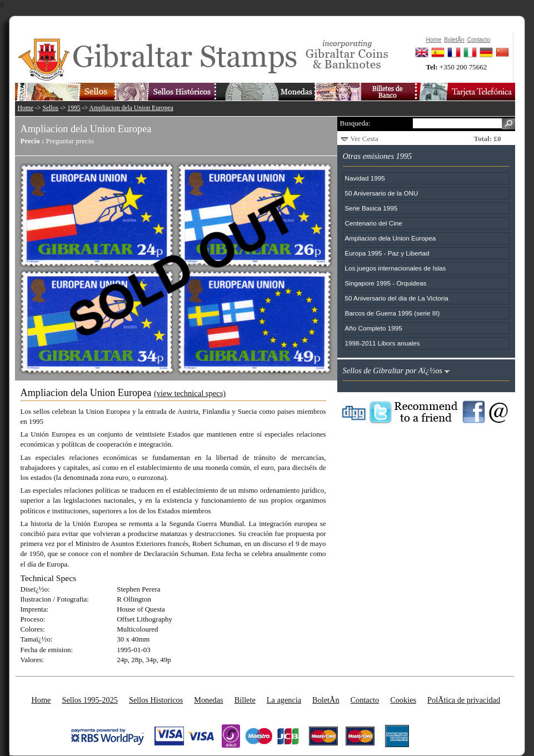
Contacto (365, 700)
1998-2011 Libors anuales (383, 343)
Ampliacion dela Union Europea (131, 108)
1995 (74, 108)
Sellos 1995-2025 (89, 700)
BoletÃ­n (326, 700)
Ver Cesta (365, 139)
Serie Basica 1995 (371, 208)
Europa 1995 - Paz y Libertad (387, 253)
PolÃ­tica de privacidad (464, 700)
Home (26, 108)
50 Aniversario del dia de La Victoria (397, 298)
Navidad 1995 (365, 178)
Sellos (50, 108)
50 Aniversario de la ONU (382, 193)
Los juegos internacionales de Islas (396, 268)
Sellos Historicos (156, 700)
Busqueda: (355, 123)
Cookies (403, 700)
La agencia (284, 700)
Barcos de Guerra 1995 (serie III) (393, 313)
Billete (245, 700)
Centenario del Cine (374, 223)
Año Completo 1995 (374, 328)
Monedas (208, 700)
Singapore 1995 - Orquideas (386, 283)
